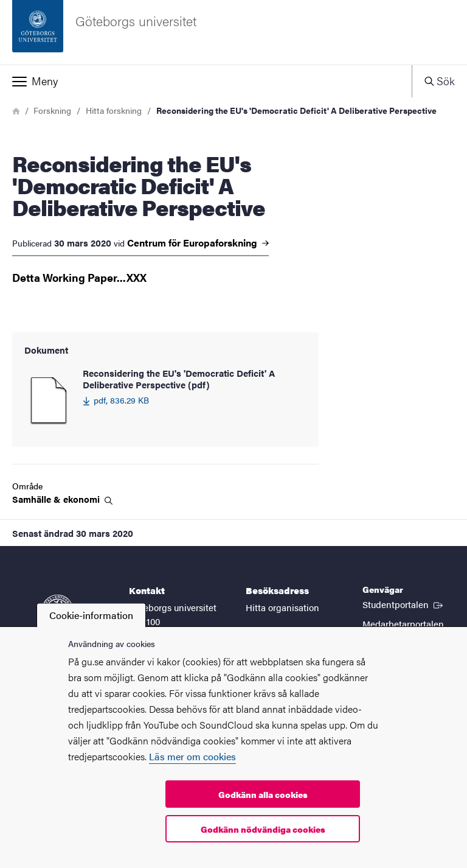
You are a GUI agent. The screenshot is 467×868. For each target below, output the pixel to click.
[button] (206, 81)
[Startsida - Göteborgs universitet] (233, 32)
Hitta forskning (114, 110)
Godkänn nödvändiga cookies (263, 829)
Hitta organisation (282, 607)
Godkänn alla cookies (263, 794)
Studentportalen (404, 604)
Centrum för (198, 243)
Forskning (52, 110)
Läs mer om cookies (192, 756)
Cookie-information (91, 615)
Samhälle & (62, 499)
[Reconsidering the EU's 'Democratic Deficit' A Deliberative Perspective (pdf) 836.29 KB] (165, 401)
